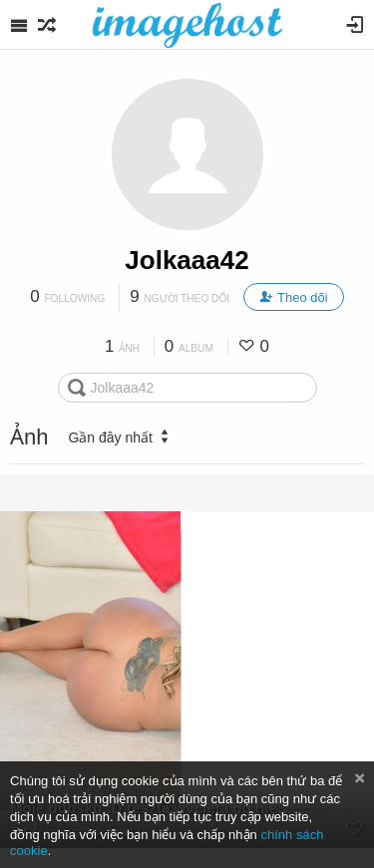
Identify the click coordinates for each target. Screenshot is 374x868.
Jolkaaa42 (187, 260)
